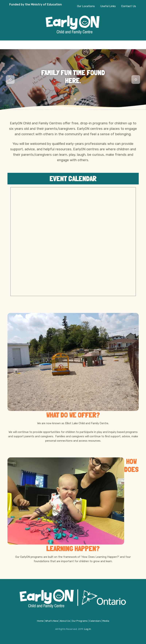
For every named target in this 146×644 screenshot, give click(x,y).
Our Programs (80, 621)
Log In (88, 629)
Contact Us (129, 6)
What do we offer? (73, 415)
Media (106, 621)
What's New (52, 621)
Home (40, 621)
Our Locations (86, 6)
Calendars (95, 621)
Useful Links (108, 6)
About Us (65, 621)
